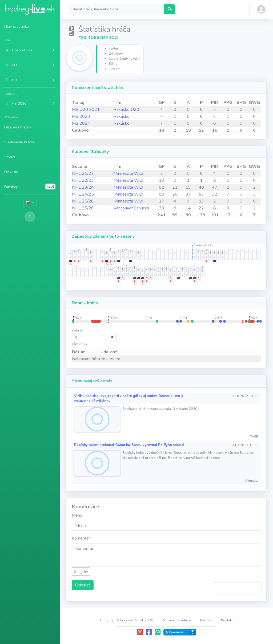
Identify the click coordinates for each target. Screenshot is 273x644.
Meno (77, 515)
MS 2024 (81, 123)
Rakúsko (122, 116)
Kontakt (227, 620)
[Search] (116, 9)
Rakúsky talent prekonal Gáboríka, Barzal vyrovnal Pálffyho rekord (129, 445)
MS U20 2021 (86, 110)
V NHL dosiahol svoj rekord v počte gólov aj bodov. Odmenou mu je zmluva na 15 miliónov (129, 398)
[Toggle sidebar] (30, 217)
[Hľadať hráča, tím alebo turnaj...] (170, 9)
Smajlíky (81, 572)
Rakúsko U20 (126, 110)
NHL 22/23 (83, 180)
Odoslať (83, 585)
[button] (30, 50)
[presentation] (237, 588)
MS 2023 (81, 116)
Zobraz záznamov (94, 337)
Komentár (81, 538)
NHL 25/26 (83, 201)
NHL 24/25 (83, 194)
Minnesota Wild (128, 173)
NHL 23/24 (83, 187)
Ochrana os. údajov (177, 620)
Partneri (206, 620)
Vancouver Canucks (131, 208)
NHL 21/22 (83, 173)
